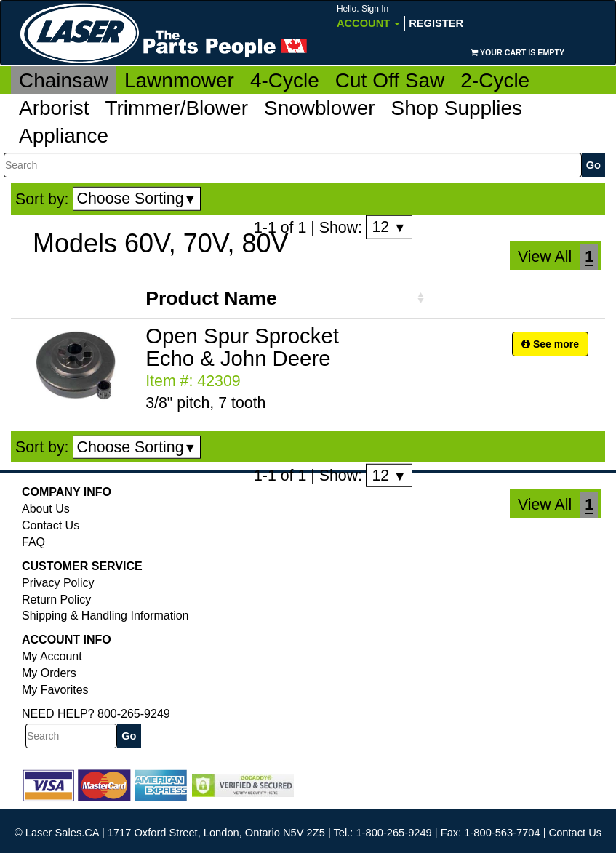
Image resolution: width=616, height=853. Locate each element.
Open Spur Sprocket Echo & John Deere (242, 347)
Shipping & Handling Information (105, 616)
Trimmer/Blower (176, 108)
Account (368, 16)
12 (389, 227)
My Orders (49, 673)
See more (550, 344)
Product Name (211, 298)
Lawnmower (179, 80)
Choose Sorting (137, 199)
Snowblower (320, 108)
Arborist (54, 108)
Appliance (64, 136)
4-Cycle (285, 80)
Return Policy (56, 600)
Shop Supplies (457, 108)
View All (545, 257)
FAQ (33, 542)
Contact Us (51, 525)
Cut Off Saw (390, 80)
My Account (52, 656)
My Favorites (55, 690)
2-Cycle (495, 80)
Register (436, 23)
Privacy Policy (58, 583)
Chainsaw (64, 80)
